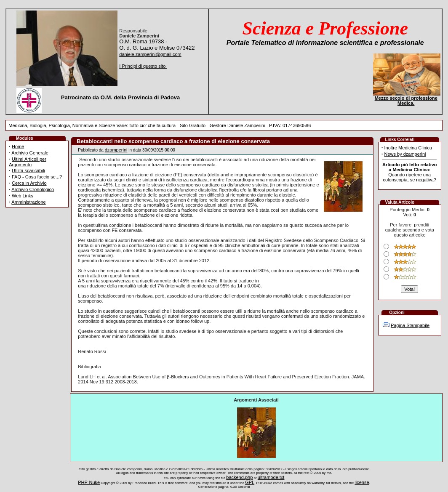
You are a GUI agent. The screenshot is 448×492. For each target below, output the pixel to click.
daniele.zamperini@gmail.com (150, 54)
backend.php (239, 477)
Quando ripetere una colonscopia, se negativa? (409, 177)
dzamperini (116, 150)
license (362, 482)
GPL (250, 482)
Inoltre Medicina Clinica (408, 148)
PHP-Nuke (89, 482)
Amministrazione (28, 202)
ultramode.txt (271, 477)
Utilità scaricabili (28, 170)
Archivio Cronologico (33, 189)
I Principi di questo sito (143, 66)
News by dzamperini (405, 154)
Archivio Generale (30, 153)
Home (18, 146)
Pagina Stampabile (410, 325)
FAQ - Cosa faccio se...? (37, 177)
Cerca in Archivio (29, 183)
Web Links (23, 196)
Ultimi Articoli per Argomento (28, 162)
